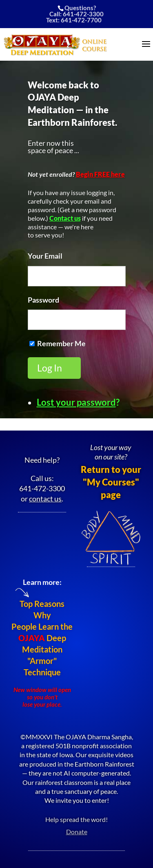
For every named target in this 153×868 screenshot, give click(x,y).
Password (43, 300)
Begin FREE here (100, 174)
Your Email (45, 256)
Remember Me (61, 343)
